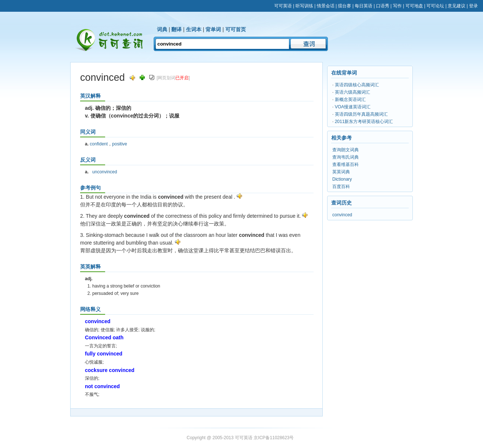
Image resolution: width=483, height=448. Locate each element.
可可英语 (283, 6)
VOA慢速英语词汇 (353, 107)
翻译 (176, 29)
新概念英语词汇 (350, 100)
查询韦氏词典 (346, 157)
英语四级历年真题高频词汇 (361, 114)
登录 (473, 6)
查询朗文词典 (346, 150)
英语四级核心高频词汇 (357, 85)
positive (120, 144)
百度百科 (341, 187)
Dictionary (342, 179)
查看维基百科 (346, 165)
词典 (162, 29)
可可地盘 (414, 6)
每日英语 (364, 6)
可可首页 (236, 29)
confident (99, 144)
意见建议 (457, 6)
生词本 (194, 29)
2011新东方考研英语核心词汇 (364, 122)
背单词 (213, 29)
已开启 (182, 78)
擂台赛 (344, 6)
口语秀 (383, 6)
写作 (397, 6)
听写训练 (304, 6)
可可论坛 (435, 6)
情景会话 (326, 6)
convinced (342, 215)
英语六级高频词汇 (353, 92)
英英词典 (341, 172)
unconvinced (105, 172)
